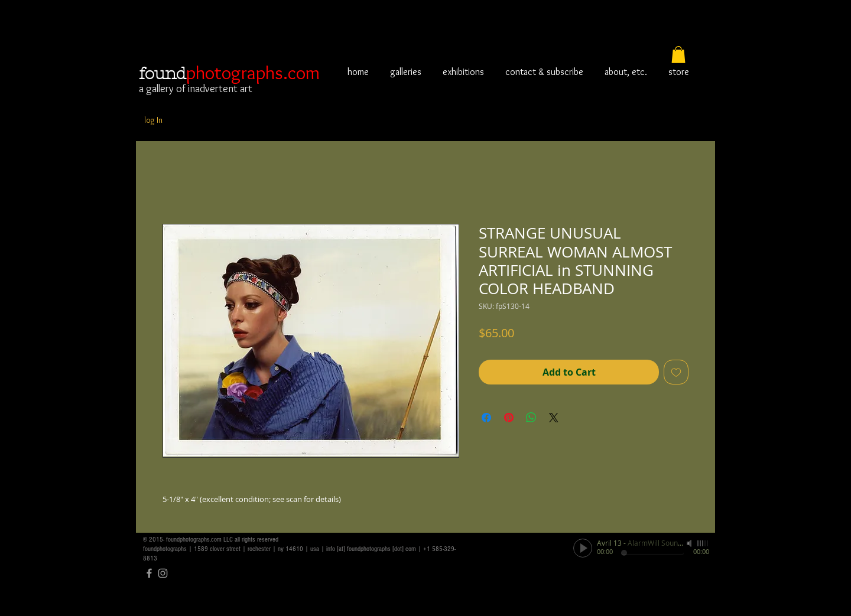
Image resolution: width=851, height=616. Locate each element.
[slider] (703, 543)
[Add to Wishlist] (676, 372)
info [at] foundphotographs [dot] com (371, 549)
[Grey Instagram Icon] (163, 573)
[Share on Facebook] (486, 418)
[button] (678, 55)
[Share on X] (554, 418)
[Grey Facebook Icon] (149, 573)
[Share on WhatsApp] (531, 418)
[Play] (583, 548)
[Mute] (690, 543)
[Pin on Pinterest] (509, 418)
